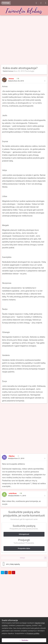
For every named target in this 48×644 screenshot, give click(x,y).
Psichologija (30, 71)
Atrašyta (16, 458)
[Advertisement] (24, 40)
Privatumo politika (33, 633)
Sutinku (24, 640)
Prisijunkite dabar (24, 548)
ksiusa (11, 71)
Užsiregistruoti (24, 534)
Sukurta (16, 81)
